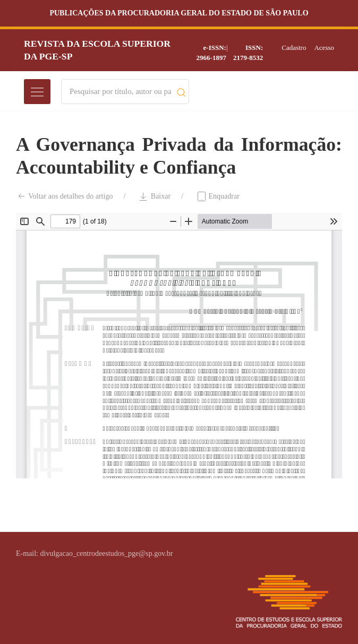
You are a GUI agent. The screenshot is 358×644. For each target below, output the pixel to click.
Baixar (154, 196)
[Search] (120, 92)
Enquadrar (218, 196)
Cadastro (294, 48)
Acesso (324, 48)
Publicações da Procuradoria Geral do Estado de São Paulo (179, 13)
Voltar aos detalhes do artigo (64, 196)
